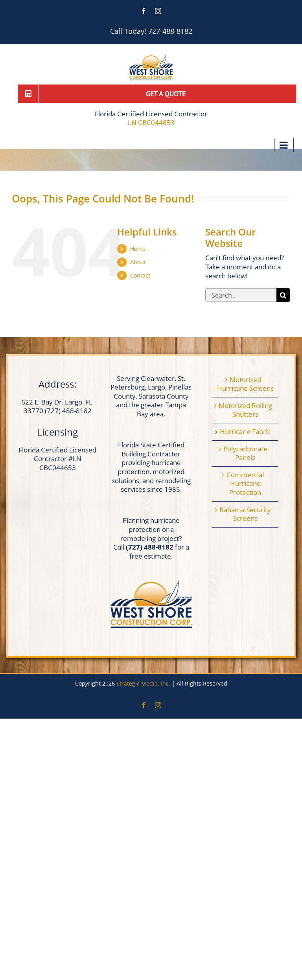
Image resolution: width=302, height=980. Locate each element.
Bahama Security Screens (245, 514)
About (138, 262)
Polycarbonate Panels (245, 453)
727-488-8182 (170, 31)
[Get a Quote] (157, 93)
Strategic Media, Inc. (144, 683)
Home (138, 249)
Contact (140, 275)
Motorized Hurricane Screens (245, 384)
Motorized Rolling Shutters (245, 410)
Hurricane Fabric (245, 432)
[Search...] (241, 295)
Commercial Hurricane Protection (245, 484)
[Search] (283, 295)
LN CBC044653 (151, 123)
